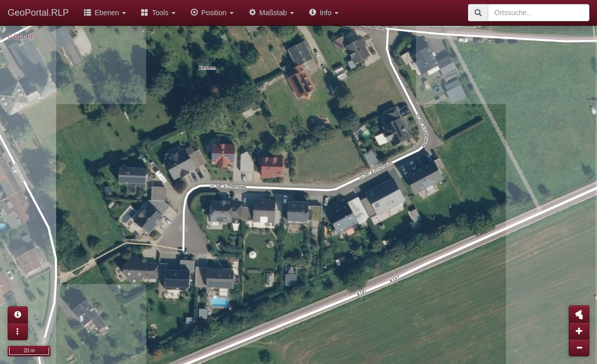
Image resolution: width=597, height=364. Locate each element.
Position (212, 13)
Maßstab (271, 13)
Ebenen (105, 13)
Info (324, 13)
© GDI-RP (21, 37)
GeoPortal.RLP (38, 13)
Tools (158, 13)
